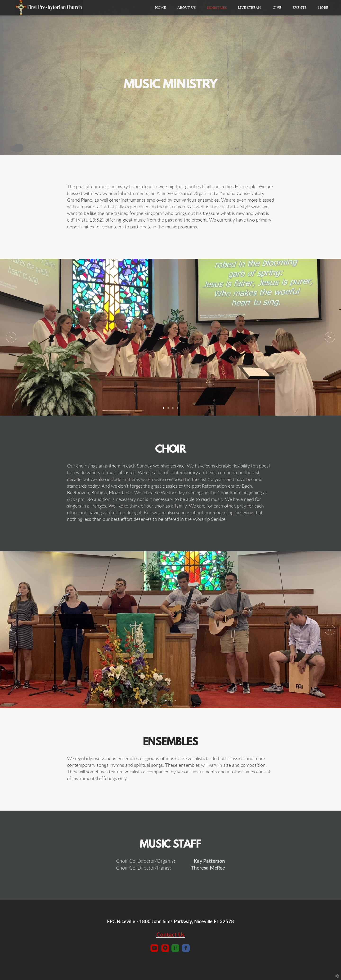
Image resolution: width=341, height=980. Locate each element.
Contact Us (170, 935)
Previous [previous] (11, 337)
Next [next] (330, 337)
